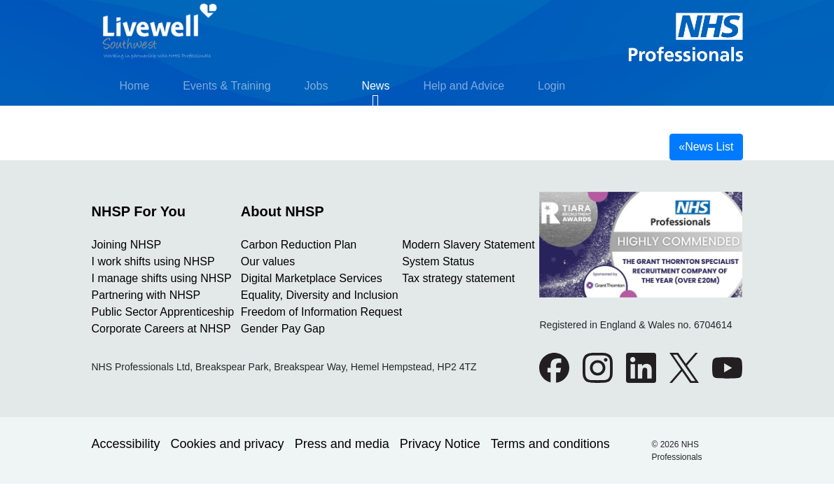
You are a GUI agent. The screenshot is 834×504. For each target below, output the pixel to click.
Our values (268, 261)
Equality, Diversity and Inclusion (320, 295)
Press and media (342, 444)
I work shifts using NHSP (153, 261)
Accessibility (126, 444)
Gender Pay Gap (283, 329)
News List (706, 147)
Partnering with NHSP (146, 295)
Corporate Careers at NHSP (161, 329)
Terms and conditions (550, 444)
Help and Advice (464, 86)
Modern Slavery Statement (468, 245)
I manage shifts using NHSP (162, 278)
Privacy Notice (440, 444)
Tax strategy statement (458, 278)
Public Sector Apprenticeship (163, 312)
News (375, 86)
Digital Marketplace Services (312, 278)
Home (135, 86)
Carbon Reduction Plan (299, 245)
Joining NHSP (127, 245)
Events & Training (227, 86)
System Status (438, 261)
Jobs (317, 86)
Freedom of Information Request (321, 312)
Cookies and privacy (228, 444)
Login (551, 86)
